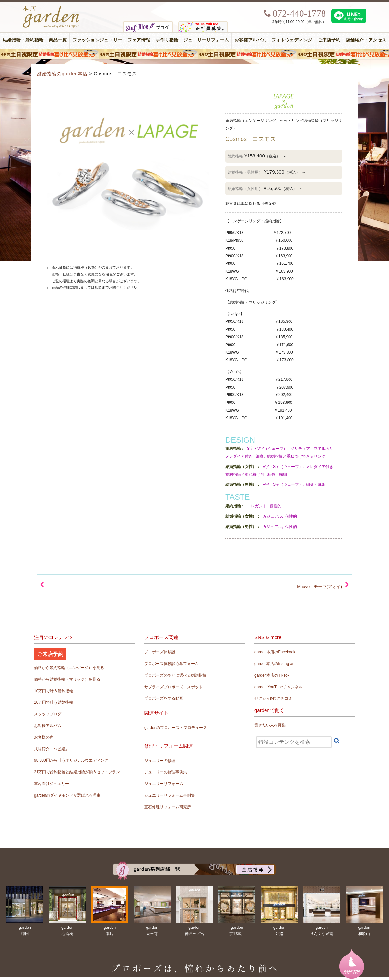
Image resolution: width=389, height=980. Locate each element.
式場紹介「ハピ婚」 (52, 749)
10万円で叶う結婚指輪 (54, 702)
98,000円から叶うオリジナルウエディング (71, 760)
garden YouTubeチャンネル (278, 687)
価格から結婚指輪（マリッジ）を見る (67, 679)
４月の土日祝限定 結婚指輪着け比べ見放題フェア (194, 54)
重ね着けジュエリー (52, 784)
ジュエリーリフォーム (206, 40)
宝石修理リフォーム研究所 (168, 807)
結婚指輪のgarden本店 (62, 74)
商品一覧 (58, 40)
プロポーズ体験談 (160, 652)
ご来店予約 (329, 40)
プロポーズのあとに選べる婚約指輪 (175, 675)
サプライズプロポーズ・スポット (173, 687)
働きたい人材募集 (270, 725)
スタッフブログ (48, 714)
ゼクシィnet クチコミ (273, 698)
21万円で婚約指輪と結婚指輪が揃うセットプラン (77, 772)
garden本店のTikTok (272, 675)
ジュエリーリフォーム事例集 (170, 795)
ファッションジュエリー (97, 40)
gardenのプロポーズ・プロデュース (176, 728)
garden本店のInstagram (275, 664)
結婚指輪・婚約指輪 (23, 40)
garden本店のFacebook (275, 652)
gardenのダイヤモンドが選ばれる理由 (67, 795)
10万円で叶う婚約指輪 (54, 691)
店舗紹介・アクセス (366, 40)
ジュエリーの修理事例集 (166, 772)
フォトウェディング (292, 40)
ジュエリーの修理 (160, 761)
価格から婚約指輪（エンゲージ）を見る (69, 668)
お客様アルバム (250, 40)
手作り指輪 (167, 40)
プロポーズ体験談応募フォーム (171, 664)
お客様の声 (44, 737)
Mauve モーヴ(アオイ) (319, 586)
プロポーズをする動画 (164, 698)
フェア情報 (139, 40)
